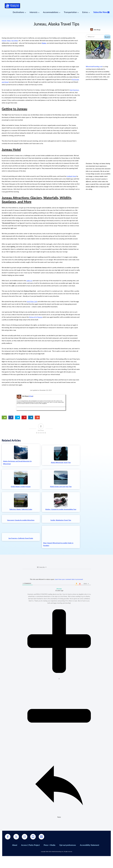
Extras (85, 12)
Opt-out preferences (68, 857)
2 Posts (31, 396)
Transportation (70, 12)
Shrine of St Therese (36, 317)
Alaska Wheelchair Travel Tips (61, 462)
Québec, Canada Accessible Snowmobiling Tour (61, 509)
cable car (29, 281)
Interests (34, 12)
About (15, 857)
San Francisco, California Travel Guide (21, 556)
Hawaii (4, 40)
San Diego (15, 40)
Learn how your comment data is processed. (69, 591)
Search (107, 37)
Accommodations (51, 12)
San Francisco (74, 90)
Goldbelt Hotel (71, 176)
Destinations (18, 12)
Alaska (44, 43)
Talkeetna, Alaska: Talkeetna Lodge (21, 509)
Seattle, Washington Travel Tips (61, 532)
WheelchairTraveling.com (94, 66)
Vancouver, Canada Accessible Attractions (21, 532)
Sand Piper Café (32, 301)
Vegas (9, 40)
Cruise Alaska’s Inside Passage (21, 486)
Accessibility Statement (89, 857)
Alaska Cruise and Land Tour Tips (61, 486)
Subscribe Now (101, 12)
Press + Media (49, 857)
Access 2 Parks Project (30, 857)
